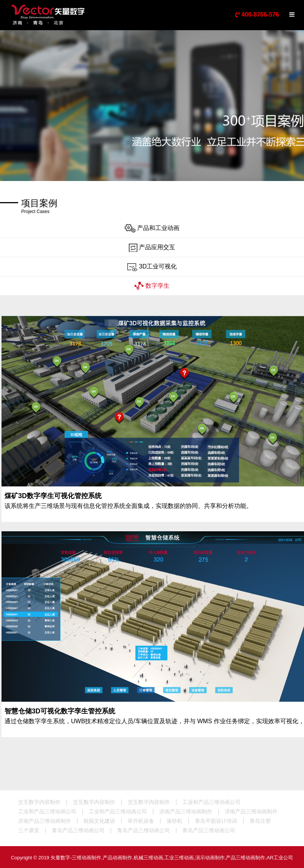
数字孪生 (152, 286)
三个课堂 (29, 830)
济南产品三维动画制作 (186, 811)
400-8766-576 (257, 15)
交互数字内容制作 (39, 802)
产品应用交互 (152, 248)
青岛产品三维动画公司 (78, 830)
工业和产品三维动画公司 (211, 802)
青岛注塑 (260, 821)
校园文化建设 (99, 821)
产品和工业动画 (152, 228)
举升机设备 (141, 821)
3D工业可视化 (152, 267)
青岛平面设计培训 (216, 821)
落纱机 (174, 821)
